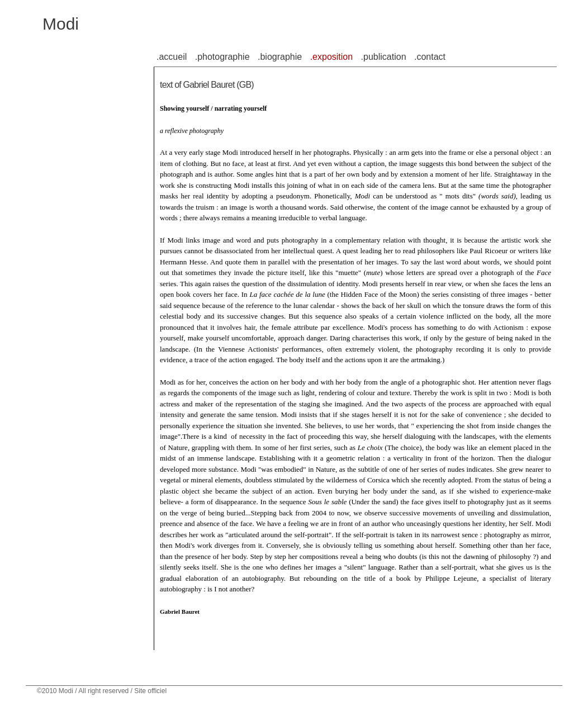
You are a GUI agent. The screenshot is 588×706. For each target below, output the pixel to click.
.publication (384, 57)
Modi (61, 24)
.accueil (172, 57)
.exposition (332, 57)
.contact (430, 57)
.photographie (222, 57)
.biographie (280, 57)
